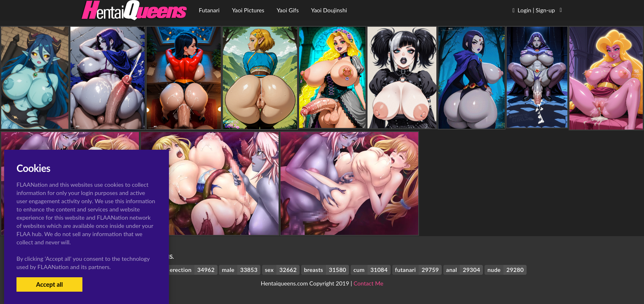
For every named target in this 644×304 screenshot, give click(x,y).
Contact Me (368, 283)
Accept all (49, 284)
